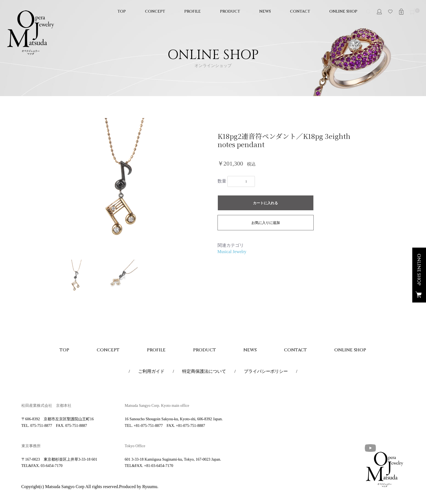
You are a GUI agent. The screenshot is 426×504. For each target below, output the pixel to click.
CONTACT (300, 11)
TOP (122, 11)
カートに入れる (265, 203)
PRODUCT (230, 11)
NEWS (265, 11)
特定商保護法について (204, 371)
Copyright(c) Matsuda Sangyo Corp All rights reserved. (70, 487)
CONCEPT (155, 11)
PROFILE (193, 11)
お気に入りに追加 (266, 223)
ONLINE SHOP (343, 11)
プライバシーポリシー (266, 371)
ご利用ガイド (151, 371)
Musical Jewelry (232, 252)
